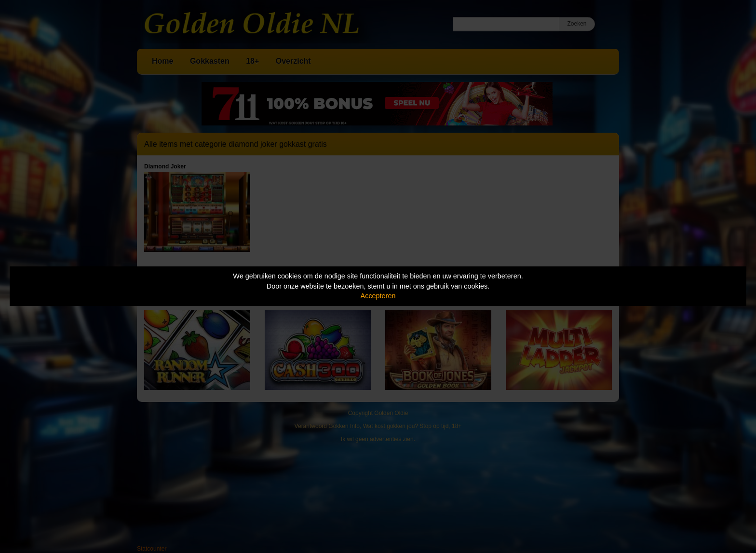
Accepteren (378, 296)
